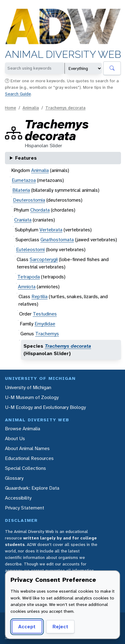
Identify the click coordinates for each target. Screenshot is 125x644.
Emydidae (45, 324)
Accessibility (18, 498)
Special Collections (25, 468)
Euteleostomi (30, 249)
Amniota (27, 287)
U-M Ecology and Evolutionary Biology (45, 407)
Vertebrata (51, 230)
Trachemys (47, 334)
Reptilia (40, 296)
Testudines (45, 314)
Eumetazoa (24, 180)
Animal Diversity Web (63, 55)
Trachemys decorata (65, 108)
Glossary (14, 478)
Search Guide (18, 94)
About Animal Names (27, 448)
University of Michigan (28, 387)
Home (10, 108)
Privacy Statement (25, 508)
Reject (60, 627)
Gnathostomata (57, 240)
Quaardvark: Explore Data (32, 488)
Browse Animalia (23, 429)
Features (26, 158)
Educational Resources (29, 458)
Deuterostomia (29, 200)
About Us (15, 438)
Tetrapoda (29, 277)
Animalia (31, 108)
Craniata (23, 220)
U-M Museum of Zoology (32, 397)
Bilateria (21, 190)
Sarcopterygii (44, 259)
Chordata (40, 210)
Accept (27, 627)
